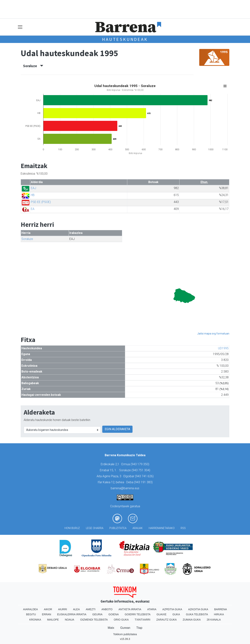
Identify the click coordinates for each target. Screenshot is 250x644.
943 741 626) (145, 476)
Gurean (125, 628)
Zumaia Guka (192, 620)
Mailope (53, 620)
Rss (183, 528)
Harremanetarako (162, 528)
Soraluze (33, 66)
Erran (47, 614)
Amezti (91, 609)
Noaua (70, 620)
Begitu (31, 614)
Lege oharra (95, 528)
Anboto (107, 609)
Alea (76, 609)
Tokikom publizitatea (125, 634)
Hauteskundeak (125, 39)
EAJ (33, 188)
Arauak (138, 528)
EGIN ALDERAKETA (117, 429)
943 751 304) (141, 470)
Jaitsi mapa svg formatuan (213, 334)
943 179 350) (140, 464)
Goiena (114, 614)
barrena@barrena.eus (125, 488)
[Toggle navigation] (20, 27)
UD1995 (223, 348)
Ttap (139, 628)
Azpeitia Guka (172, 609)
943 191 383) (144, 482)
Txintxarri (143, 620)
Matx (111, 628)
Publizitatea (118, 528)
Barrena (220, 609)
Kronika (35, 620)
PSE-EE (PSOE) (41, 202)
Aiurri (62, 609)
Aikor (48, 609)
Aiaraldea (31, 609)
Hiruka (219, 614)
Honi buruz (72, 528)
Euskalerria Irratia (72, 614)
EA (33, 209)
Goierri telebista (137, 614)
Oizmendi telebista (94, 620)
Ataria (152, 609)
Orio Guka (121, 620)
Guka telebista (197, 614)
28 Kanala (214, 620)
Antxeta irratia (130, 609)
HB (33, 195)
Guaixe (162, 614)
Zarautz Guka (167, 620)
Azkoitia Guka (198, 609)
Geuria (97, 614)
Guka (176, 614)
